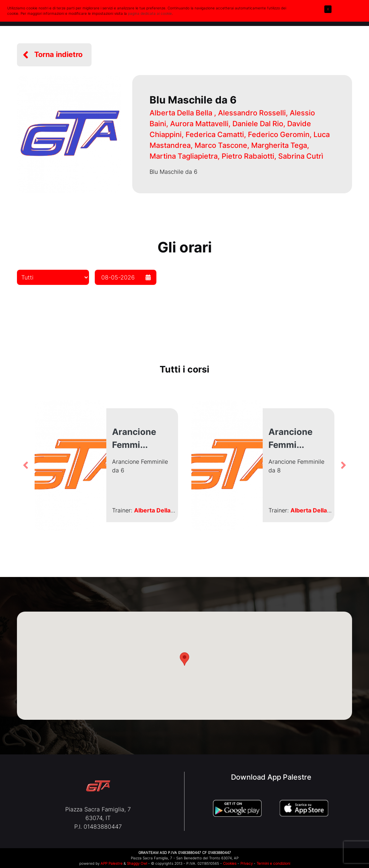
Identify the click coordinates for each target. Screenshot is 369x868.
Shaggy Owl (137, 863)
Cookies (230, 863)
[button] (54, 55)
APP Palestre (112, 863)
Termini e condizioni (273, 863)
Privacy (246, 863)
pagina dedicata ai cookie (150, 13)
